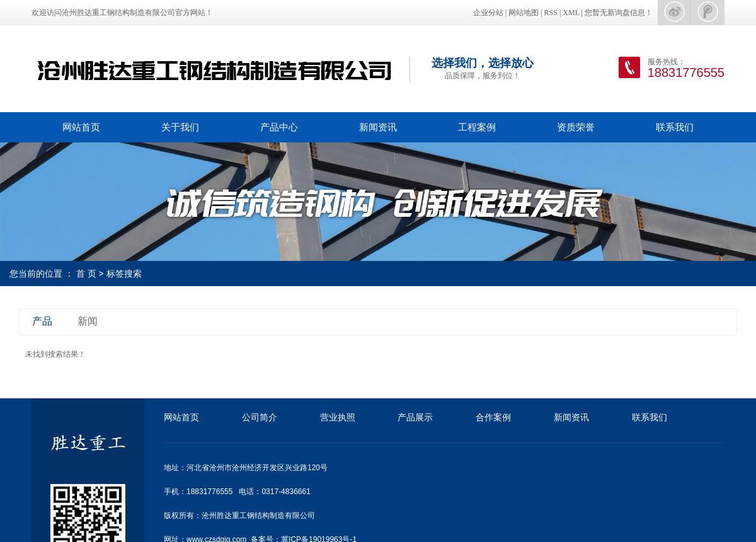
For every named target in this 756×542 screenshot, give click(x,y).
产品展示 (415, 417)
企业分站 (488, 13)
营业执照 (338, 417)
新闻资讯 (378, 127)
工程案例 (477, 127)
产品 (42, 321)
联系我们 (675, 127)
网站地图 (524, 13)
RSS (551, 13)
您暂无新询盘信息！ (619, 13)
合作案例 (493, 417)
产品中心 (279, 127)
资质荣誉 (576, 127)
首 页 (86, 274)
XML (571, 13)
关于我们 (180, 127)
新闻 (88, 321)
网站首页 (81, 127)
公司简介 (260, 417)
